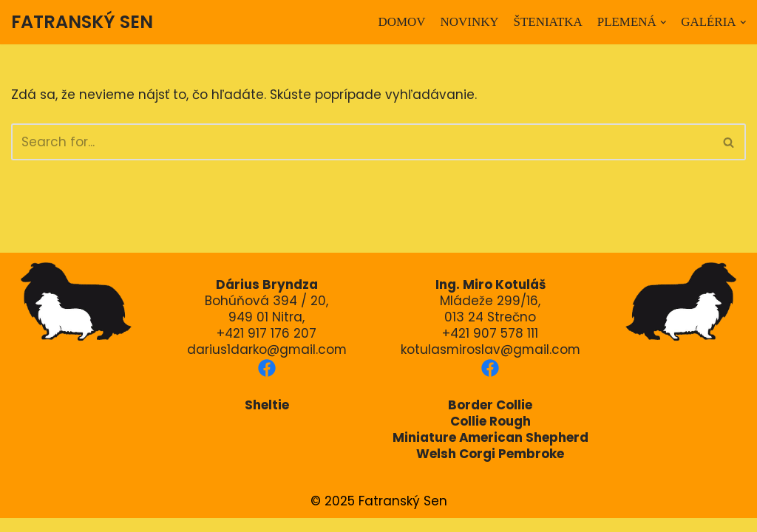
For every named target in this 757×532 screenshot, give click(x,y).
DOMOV (401, 22)
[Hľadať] (362, 142)
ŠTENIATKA (548, 22)
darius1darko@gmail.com (267, 363)
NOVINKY (468, 22)
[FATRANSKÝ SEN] (82, 22)
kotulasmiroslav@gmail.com (490, 363)
